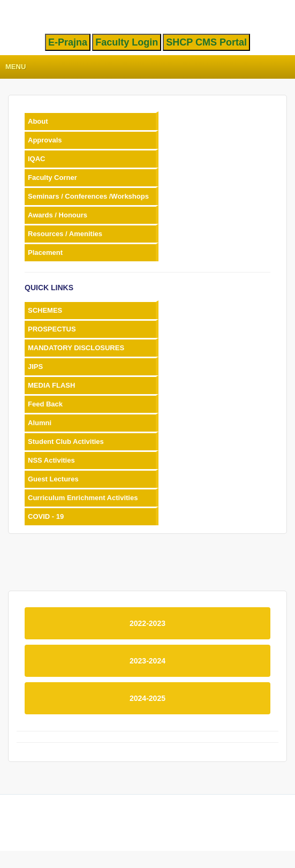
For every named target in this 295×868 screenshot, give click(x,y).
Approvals (45, 140)
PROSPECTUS (52, 329)
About (38, 121)
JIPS (35, 367)
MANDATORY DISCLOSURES (76, 348)
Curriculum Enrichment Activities (83, 498)
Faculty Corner (52, 178)
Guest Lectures (53, 479)
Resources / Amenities (65, 234)
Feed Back (45, 404)
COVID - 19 (46, 516)
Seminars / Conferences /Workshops (88, 196)
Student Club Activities (66, 441)
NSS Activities (51, 460)
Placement (45, 252)
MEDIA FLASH (51, 385)
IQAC (37, 159)
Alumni (40, 423)
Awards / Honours (58, 215)
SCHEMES (45, 310)
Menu (16, 67)
